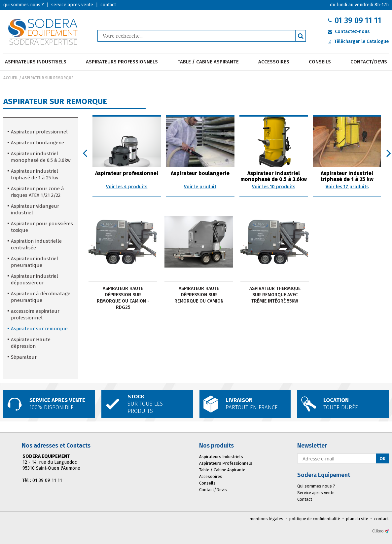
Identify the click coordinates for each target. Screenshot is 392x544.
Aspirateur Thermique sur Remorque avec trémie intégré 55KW (275, 295)
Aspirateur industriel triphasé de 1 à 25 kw (35, 174)
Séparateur (24, 357)
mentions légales (267, 519)
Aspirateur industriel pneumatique (35, 262)
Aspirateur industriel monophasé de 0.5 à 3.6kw (41, 157)
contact (381, 519)
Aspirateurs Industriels (36, 62)
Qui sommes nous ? (316, 486)
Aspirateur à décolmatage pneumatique (41, 297)
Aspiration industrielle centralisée (36, 244)
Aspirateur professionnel (39, 132)
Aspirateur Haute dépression (31, 343)
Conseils (320, 62)
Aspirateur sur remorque (48, 78)
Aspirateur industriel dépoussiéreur (35, 279)
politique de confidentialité (315, 519)
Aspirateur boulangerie (37, 143)
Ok (382, 459)
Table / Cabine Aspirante (208, 62)
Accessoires (274, 62)
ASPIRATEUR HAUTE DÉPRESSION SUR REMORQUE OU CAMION (199, 295)
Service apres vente (316, 493)
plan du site (357, 519)
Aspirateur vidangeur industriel (35, 209)
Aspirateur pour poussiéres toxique (42, 227)
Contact (305, 499)
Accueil (11, 78)
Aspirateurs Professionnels (122, 62)
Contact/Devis (369, 62)
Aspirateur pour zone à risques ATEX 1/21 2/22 (37, 192)
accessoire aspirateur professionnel (35, 314)
